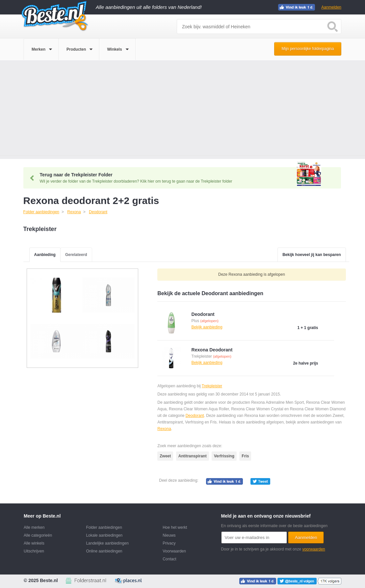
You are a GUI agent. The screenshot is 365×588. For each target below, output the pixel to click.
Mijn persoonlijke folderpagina (308, 49)
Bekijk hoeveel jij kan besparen (312, 255)
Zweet (165, 456)
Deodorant (195, 416)
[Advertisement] (182, 110)
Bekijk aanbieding (207, 327)
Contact (169, 559)
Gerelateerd (76, 255)
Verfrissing (224, 456)
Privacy (169, 543)
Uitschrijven (34, 551)
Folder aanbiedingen (104, 527)
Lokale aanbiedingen (104, 535)
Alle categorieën (38, 535)
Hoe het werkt (175, 527)
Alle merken (34, 527)
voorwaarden (313, 549)
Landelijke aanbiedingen (107, 543)
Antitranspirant (193, 456)
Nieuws (169, 535)
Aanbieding (45, 255)
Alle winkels (34, 543)
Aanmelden (331, 7)
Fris (245, 456)
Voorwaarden (174, 551)
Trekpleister (212, 386)
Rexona (164, 429)
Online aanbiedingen (104, 551)
